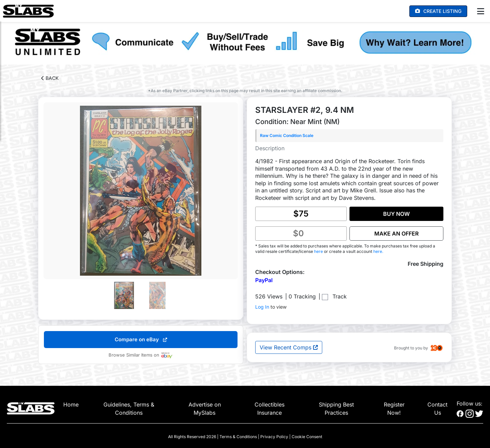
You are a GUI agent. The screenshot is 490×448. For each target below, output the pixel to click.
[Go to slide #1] (124, 295)
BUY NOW (396, 214)
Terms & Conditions (238, 437)
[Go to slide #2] (158, 295)
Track (340, 296)
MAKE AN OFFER (396, 234)
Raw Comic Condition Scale (287, 135)
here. (378, 251)
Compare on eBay (141, 339)
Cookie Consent (307, 437)
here (319, 251)
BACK (50, 78)
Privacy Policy (274, 437)
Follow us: (470, 403)
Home (71, 404)
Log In (262, 307)
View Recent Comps (289, 347)
